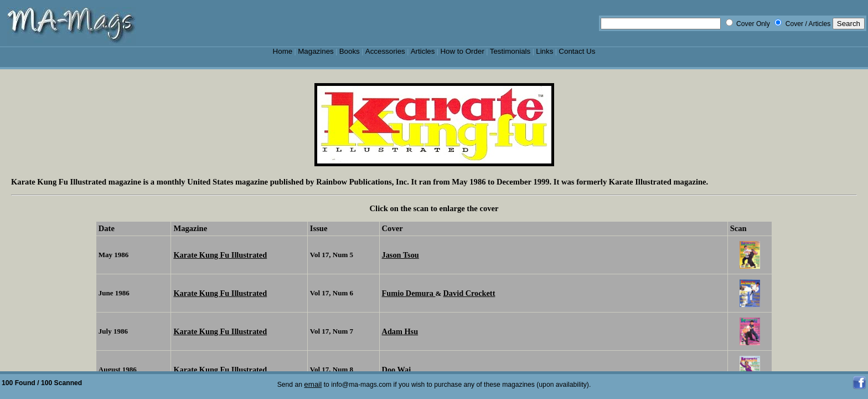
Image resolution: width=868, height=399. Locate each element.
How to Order (462, 51)
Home (283, 51)
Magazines (316, 51)
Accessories (385, 51)
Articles (423, 51)
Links (544, 51)
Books (350, 51)
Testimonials (510, 51)
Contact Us (577, 51)
